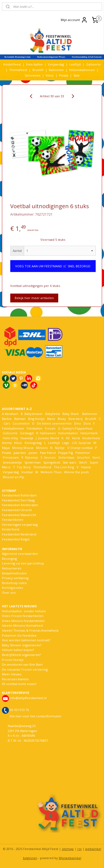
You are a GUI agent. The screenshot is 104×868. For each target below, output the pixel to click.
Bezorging (9, 559)
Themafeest (18, 70)
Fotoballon (35, 428)
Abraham (12, 414)
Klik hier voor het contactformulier (35, 716)
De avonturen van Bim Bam (22, 664)
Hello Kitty (10, 438)
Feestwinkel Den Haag (18, 500)
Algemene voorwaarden (20, 554)
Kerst (76, 438)
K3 (67, 438)
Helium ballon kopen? (18, 650)
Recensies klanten (15, 679)
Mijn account (74, 20)
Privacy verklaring (15, 578)
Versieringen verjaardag (20, 525)
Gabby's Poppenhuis (77, 428)
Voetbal (27, 472)
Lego (65, 443)
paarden (20, 453)
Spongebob (52, 462)
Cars (7, 423)
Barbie (7, 419)
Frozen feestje (13, 660)
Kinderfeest (12, 64)
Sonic (96, 457)
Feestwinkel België (16, 539)
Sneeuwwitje (12, 462)
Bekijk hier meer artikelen (34, 298)
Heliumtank (89, 433)
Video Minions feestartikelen (23, 621)
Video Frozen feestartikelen (23, 616)
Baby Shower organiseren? (22, 645)
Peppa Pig (66, 453)
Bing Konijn (36, 419)
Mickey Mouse (23, 448)
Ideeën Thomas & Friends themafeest (30, 630)
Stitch (83, 462)
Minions (41, 448)
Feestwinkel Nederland (19, 534)
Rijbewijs (31, 457)
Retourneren (12, 568)
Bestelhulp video (14, 583)
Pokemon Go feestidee (19, 635)
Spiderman (33, 462)
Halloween (48, 433)
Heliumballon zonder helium (24, 611)
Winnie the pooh (76, 472)
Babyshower (34, 414)
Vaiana (86, 467)
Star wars (69, 462)
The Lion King (64, 467)
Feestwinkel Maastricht (19, 515)
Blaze (51, 419)
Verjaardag (56, 64)
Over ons (9, 593)
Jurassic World (49, 438)
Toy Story (24, 467)
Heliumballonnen (82, 70)
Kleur (50, 75)
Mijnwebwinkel (70, 858)
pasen (33, 453)
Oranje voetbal (82, 448)
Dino (78, 423)
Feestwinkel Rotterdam (19, 495)
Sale (77, 75)
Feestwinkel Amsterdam (20, 505)
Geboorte (93, 64)
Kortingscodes (12, 588)
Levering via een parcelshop (23, 563)
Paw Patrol (47, 453)
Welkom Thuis (51, 472)
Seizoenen (33, 75)
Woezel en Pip (13, 477)
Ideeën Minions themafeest (22, 625)
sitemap (68, 849)
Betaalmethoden (14, 573)
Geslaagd (27, 433)
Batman (20, 419)
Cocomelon (21, 423)
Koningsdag (33, 443)
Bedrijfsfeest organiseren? (21, 655)
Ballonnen (56, 70)
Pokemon (83, 453)
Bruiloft (38, 70)
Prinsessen (10, 457)
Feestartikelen (13, 520)
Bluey (62, 419)
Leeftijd (75, 64)
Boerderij (76, 419)
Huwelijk (27, 438)
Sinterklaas (66, 457)
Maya (6, 448)
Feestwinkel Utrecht (17, 510)
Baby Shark (71, 414)
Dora (87, 423)
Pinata (64, 75)
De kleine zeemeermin (54, 423)
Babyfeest (53, 414)
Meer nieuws (12, 674)
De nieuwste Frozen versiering (25, 669)
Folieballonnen (13, 428)
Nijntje (59, 448)
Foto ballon (34, 64)
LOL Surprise (81, 443)
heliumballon (68, 433)
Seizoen (50, 457)
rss (79, 849)
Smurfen (83, 457)
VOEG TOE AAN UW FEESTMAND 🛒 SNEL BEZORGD (53, 266)
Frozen (50, 428)
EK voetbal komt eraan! (19, 684)
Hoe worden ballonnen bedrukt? (26, 640)
